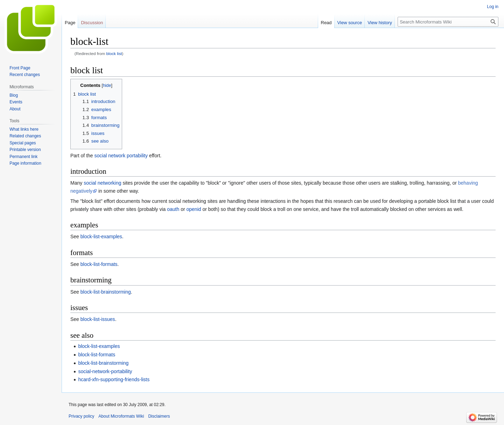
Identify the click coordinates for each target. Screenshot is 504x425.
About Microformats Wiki (121, 416)
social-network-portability (105, 371)
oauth (173, 209)
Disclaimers (159, 416)
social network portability (121, 156)
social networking (102, 183)
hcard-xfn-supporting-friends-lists (114, 379)
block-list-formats (99, 264)
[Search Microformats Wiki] (448, 22)
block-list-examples (101, 237)
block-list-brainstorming (106, 292)
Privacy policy (81, 416)
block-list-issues (98, 319)
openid (194, 209)
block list (114, 53)
